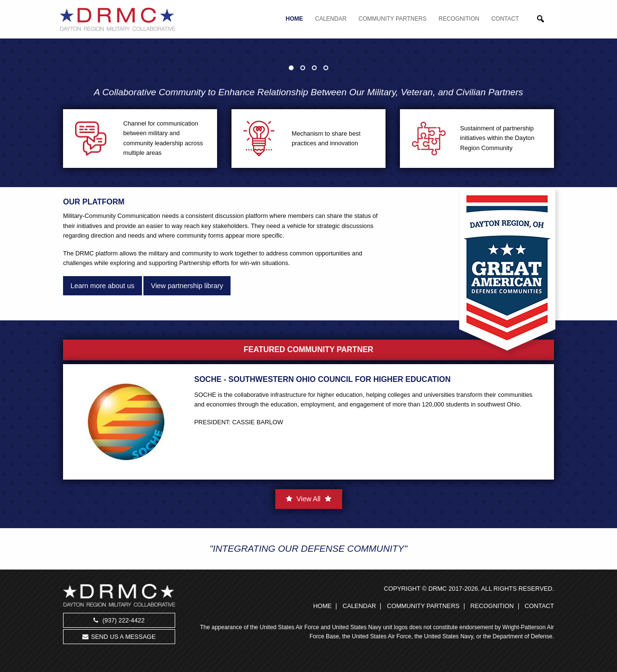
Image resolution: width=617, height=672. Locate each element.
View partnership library (187, 286)
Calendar (331, 19)
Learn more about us (102, 286)
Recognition (459, 19)
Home (295, 19)
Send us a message (119, 637)
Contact (505, 19)
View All (308, 499)
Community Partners (392, 19)
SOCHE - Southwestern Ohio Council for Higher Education (323, 379)
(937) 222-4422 (119, 620)
